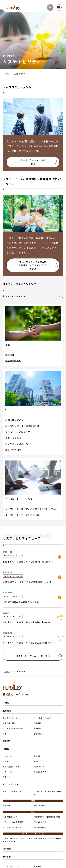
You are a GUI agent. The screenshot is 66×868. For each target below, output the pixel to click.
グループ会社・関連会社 (13, 728)
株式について (39, 767)
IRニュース (7, 756)
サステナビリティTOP (33, 296)
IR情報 (6, 749)
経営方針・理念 (9, 723)
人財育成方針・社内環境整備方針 (22, 426)
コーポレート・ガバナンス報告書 (22, 515)
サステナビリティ (11, 784)
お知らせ (7, 857)
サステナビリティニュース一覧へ (39, 656)
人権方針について (14, 420)
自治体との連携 (13, 438)
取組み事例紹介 (13, 360)
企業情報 (7, 711)
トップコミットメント (12, 791)
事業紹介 (7, 741)
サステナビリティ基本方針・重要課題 (48, 793)
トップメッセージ (10, 718)
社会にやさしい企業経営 (18, 432)
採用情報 (7, 849)
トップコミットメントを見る (39, 162)
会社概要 (37, 723)
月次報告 (7, 761)
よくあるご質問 (40, 772)
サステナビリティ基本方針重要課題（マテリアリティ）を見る (38, 265)
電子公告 (7, 777)
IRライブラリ (39, 761)
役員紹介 (37, 728)
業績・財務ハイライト (12, 767)
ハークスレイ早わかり (43, 718)
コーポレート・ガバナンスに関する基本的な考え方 (31, 509)
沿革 (5, 734)
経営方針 (37, 756)
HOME (6, 703)
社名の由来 (38, 734)
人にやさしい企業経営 (17, 444)
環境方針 (10, 355)
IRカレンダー (8, 772)
